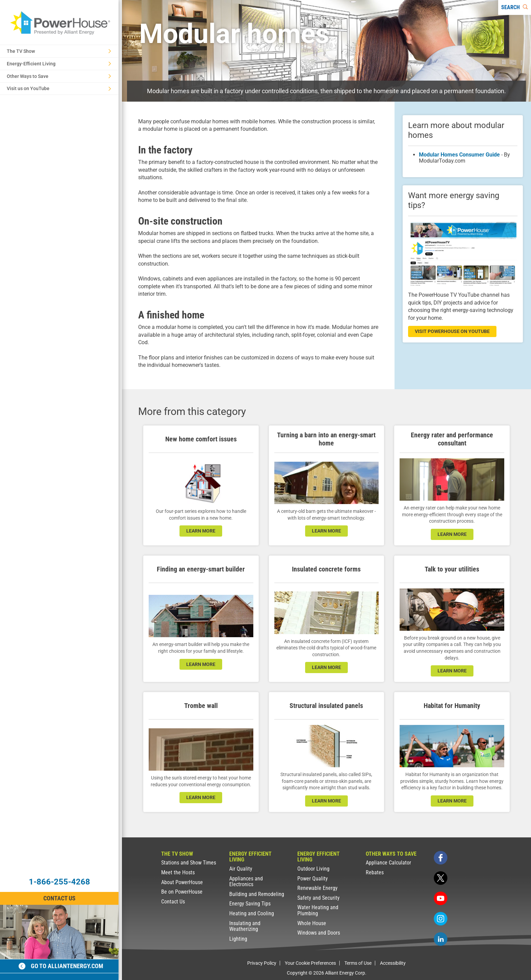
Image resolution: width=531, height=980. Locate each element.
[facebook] (441, 858)
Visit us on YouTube (59, 88)
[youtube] (441, 898)
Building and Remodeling (257, 894)
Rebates (375, 872)
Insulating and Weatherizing (245, 926)
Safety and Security (318, 898)
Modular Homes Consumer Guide (459, 155)
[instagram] (441, 919)
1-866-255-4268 (59, 882)
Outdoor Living (313, 869)
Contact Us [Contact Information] (59, 898)
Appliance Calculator (388, 863)
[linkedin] (441, 939)
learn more (201, 531)
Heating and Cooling (252, 913)
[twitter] (441, 878)
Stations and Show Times (189, 863)
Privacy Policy (262, 963)
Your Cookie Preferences (310, 963)
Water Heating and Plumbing (318, 910)
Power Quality (313, 879)
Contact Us (173, 902)
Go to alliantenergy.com (61, 966)
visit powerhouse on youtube (452, 331)
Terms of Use (358, 963)
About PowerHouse (182, 882)
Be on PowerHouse (182, 892)
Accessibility (393, 963)
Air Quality (241, 869)
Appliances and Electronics (246, 882)
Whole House (312, 923)
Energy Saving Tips (250, 904)
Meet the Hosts (178, 872)
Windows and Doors (319, 933)
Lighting (238, 939)
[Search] (515, 7)
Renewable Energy (317, 888)
